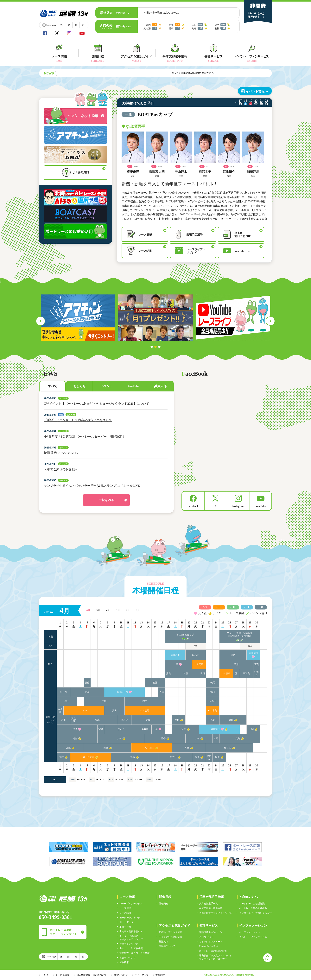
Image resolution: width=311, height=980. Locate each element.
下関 (251, 729)
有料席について (167, 946)
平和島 (246, 674)
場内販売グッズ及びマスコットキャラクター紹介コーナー (215, 957)
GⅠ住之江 (89, 757)
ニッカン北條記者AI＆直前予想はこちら (210, 73)
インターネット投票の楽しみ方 (255, 913)
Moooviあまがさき (209, 946)
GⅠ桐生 (150, 748)
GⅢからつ (123, 692)
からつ (63, 692)
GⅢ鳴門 (253, 653)
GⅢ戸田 (175, 655)
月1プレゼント (207, 937)
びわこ (196, 655)
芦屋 (87, 692)
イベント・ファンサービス (253, 937)
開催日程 (164, 904)
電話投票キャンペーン (211, 932)
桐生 (75, 738)
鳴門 (202, 674)
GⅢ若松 (216, 729)
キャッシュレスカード (211, 942)
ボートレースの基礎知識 (252, 904)
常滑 (236, 664)
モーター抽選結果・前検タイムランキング (131, 938)
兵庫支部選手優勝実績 (211, 908)
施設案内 (164, 942)
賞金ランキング (128, 958)
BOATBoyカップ (185, 635)
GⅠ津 (84, 711)
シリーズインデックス (131, 904)
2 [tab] (155, 347)
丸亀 (238, 738)
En (62, 25)
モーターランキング (130, 918)
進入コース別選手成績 (131, 948)
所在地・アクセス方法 (171, 932)
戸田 (114, 711)
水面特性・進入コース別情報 (135, 953)
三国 (155, 683)
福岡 (75, 729)
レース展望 (125, 908)
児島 (233, 655)
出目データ (125, 927)
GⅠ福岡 (145, 711)
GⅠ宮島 (199, 664)
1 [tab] (152, 347)
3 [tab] (159, 347)
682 (196, 646)
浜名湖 (60, 711)
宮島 (257, 664)
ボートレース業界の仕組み (253, 908)
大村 (177, 720)
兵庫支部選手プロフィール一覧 (215, 913)
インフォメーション (250, 932)
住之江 (228, 748)
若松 (163, 738)
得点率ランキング (129, 944)
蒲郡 (231, 720)
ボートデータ (126, 922)
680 (250, 646)
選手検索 (124, 962)
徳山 (87, 683)
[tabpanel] (78, 318)
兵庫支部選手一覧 (208, 904)
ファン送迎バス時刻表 (171, 937)
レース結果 (125, 913)
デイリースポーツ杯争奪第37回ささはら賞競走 (240, 635)
